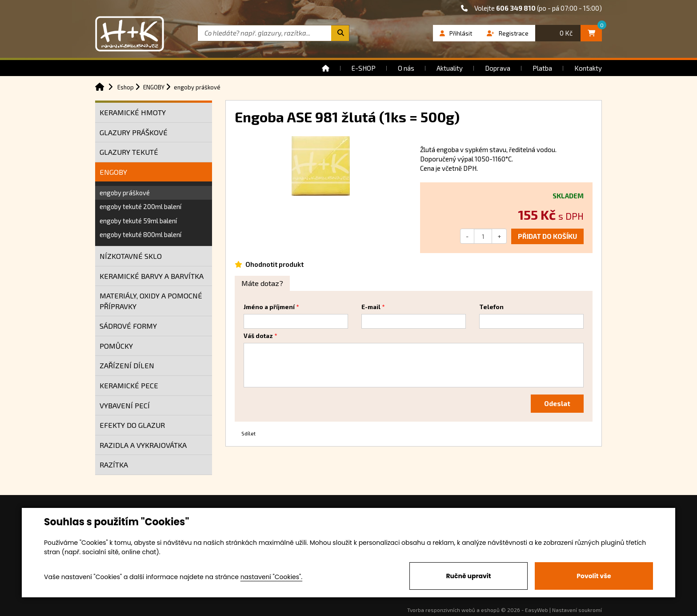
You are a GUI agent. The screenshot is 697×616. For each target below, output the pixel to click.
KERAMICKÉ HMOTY (133, 112)
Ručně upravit (468, 576)
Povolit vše (594, 576)
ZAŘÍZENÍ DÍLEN (127, 365)
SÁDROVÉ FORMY (128, 326)
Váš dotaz (258, 336)
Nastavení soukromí (577, 610)
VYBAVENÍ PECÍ (125, 405)
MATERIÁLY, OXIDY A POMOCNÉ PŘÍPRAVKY (151, 301)
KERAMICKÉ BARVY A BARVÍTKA (152, 276)
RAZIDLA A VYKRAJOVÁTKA (143, 445)
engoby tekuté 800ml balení (140, 234)
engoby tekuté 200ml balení (140, 206)
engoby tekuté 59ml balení (138, 221)
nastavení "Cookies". (271, 577)
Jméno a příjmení (269, 307)
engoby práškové (125, 193)
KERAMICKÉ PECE (129, 385)
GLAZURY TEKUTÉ (129, 152)
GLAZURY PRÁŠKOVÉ (134, 132)
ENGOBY (113, 172)
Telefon (491, 307)
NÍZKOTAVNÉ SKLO (131, 256)
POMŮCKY (116, 346)
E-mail (371, 307)
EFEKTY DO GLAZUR (132, 425)
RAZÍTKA (114, 465)
